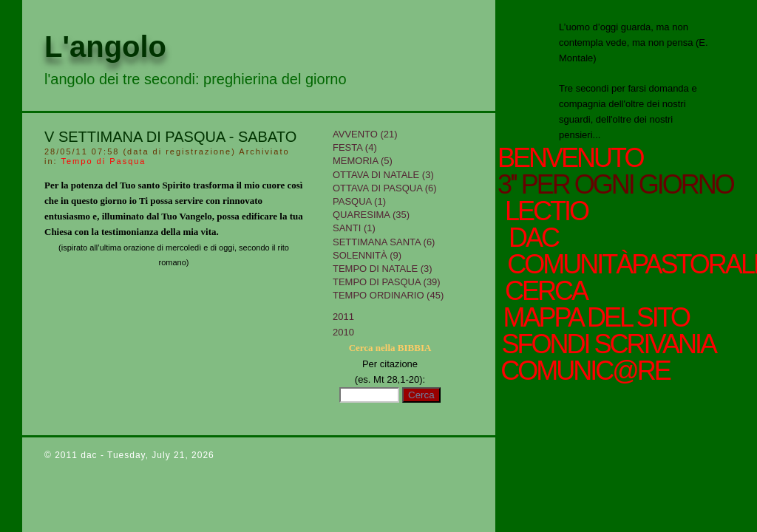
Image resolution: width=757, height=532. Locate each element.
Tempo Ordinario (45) (388, 295)
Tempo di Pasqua (103, 161)
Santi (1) (354, 228)
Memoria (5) (363, 161)
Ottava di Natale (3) (383, 175)
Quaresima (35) (371, 215)
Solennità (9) (367, 255)
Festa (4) (355, 147)
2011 (343, 317)
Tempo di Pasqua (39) (387, 282)
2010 (343, 332)
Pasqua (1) (359, 201)
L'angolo (105, 47)
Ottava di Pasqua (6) (385, 188)
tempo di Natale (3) (383, 269)
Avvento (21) (365, 134)
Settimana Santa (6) (384, 242)
